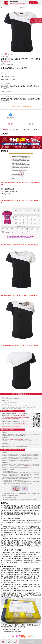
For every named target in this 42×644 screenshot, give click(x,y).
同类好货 (37, 130)
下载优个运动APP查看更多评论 (21, 106)
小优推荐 (5, 130)
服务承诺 (26, 130)
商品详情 (16, 130)
